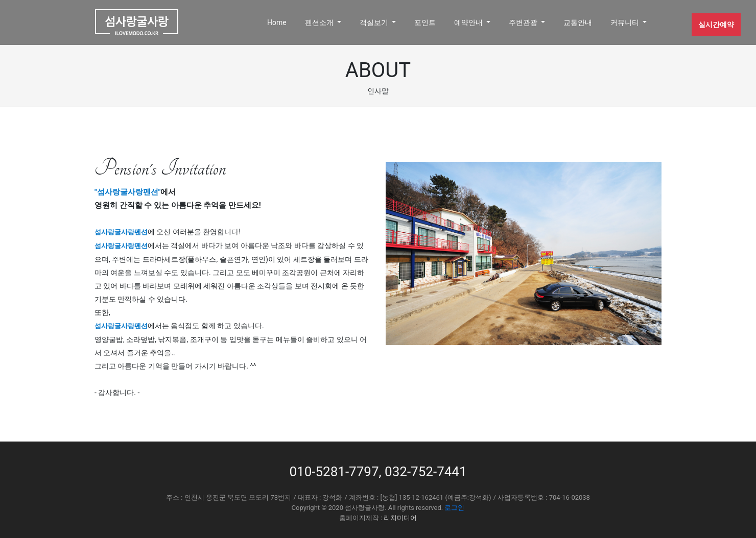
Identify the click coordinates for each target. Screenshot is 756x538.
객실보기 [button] (375, 22)
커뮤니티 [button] (625, 22)
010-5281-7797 (334, 472)
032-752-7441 (426, 472)
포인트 (425, 22)
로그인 (454, 508)
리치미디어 (400, 518)
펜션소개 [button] (320, 22)
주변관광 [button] (524, 22)
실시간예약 (716, 25)
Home (277, 22)
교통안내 (578, 22)
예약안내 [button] (469, 22)
